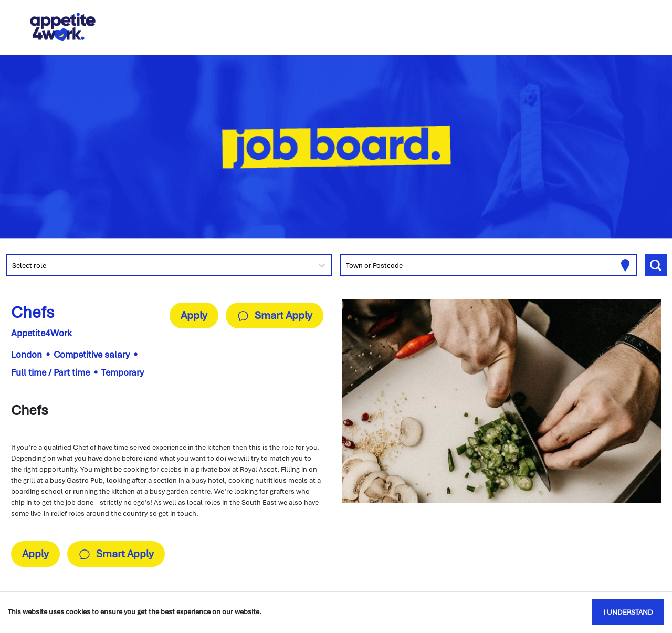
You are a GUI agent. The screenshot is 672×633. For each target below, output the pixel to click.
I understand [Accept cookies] (628, 612)
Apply (194, 315)
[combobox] (13, 266)
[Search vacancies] (656, 265)
